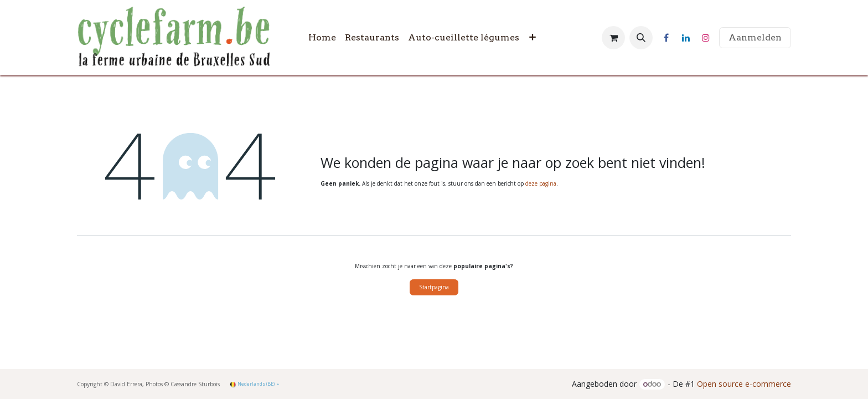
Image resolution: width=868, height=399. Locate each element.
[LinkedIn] (686, 38)
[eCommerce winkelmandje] (613, 38)
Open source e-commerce (744, 384)
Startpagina (434, 287)
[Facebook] (666, 38)
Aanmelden (755, 37)
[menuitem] (322, 38)
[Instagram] (706, 38)
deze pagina (541, 183)
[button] (641, 38)
